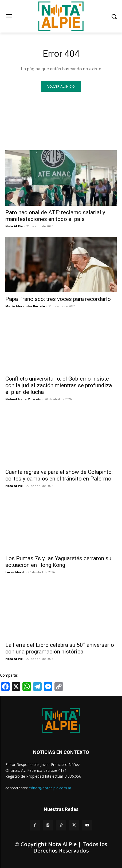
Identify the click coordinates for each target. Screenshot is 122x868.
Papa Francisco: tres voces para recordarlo (58, 299)
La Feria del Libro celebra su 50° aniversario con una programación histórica (60, 648)
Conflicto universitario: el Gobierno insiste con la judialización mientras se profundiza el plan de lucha (59, 385)
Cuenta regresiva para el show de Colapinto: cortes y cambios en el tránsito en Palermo (59, 475)
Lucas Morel (15, 572)
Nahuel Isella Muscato (23, 399)
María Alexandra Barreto (25, 306)
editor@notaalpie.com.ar (50, 788)
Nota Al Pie (14, 226)
